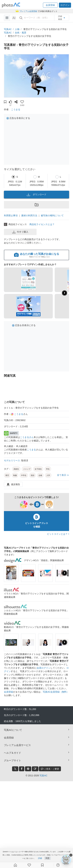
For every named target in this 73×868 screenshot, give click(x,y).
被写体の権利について (52, 215)
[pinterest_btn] (28, 769)
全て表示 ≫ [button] (63, 475)
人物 (17, 29)
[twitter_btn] (15, 769)
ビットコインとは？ (58, 534)
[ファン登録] (29, 865)
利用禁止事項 (11, 215)
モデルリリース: (13, 461)
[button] (50, 5)
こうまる (16, 109)
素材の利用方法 (29, 215)
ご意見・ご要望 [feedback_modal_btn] (50, 769)
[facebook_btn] (22, 769)
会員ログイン (44, 668)
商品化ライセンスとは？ (42, 224)
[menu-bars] (7, 18)
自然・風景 (21, 33)
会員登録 (8, 692)
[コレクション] (42, 865)
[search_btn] (21, 18)
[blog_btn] (35, 769)
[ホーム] (15, 865)
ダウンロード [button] (37, 195)
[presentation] (65, 573)
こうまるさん (27, 437)
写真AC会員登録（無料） (56, 692)
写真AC (8, 29)
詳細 (40, 858)
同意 (48, 858)
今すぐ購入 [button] (20, 232)
